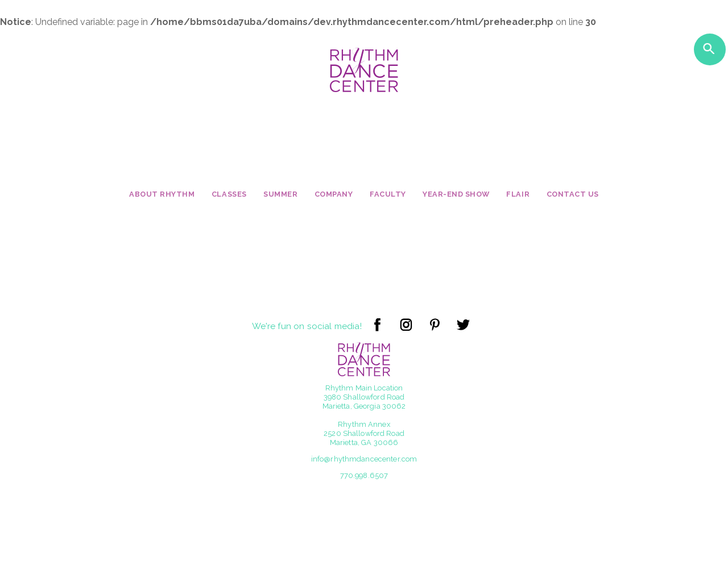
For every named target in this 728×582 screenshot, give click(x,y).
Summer (280, 194)
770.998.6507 (364, 475)
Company (334, 194)
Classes (229, 194)
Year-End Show (456, 194)
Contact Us (573, 194)
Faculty (388, 194)
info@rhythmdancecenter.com (364, 459)
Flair (518, 194)
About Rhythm (162, 194)
